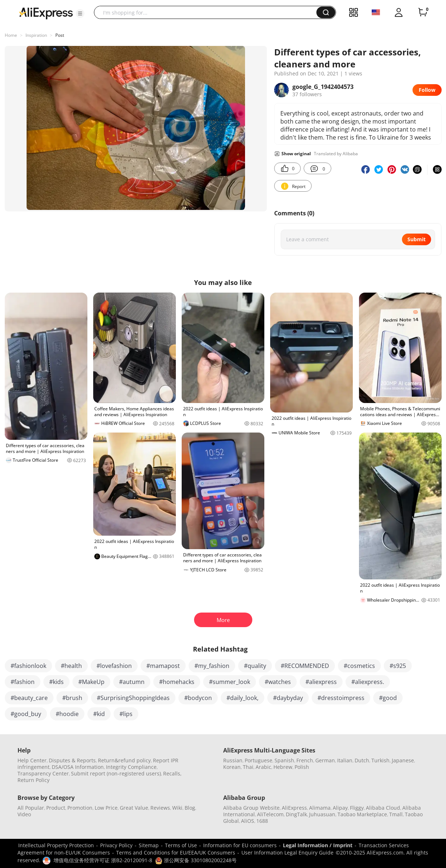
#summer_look (230, 682)
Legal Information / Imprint (318, 845)
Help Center (32, 760)
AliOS (248, 821)
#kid (99, 714)
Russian (233, 760)
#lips (126, 714)
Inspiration (36, 35)
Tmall (396, 814)
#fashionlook (28, 666)
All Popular (31, 808)
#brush (72, 698)
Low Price (106, 808)
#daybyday (288, 698)
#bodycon (198, 698)
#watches (278, 682)
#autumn (132, 682)
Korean (232, 767)
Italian (345, 760)
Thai (248, 767)
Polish (302, 767)
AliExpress (294, 808)
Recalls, (172, 773)
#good (388, 698)
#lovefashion (114, 666)
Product (56, 808)
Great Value (134, 808)
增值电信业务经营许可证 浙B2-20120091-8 (103, 860)
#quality (255, 666)
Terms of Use (181, 845)
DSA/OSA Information (78, 767)
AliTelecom (270, 814)
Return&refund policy (124, 760)
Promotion (80, 808)
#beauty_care (29, 698)
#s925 (398, 666)
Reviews (160, 808)
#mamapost (163, 666)
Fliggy (357, 808)
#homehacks (177, 682)
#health (71, 666)
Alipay (340, 808)
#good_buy (26, 714)
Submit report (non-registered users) (116, 773)
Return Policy (33, 780)
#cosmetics (359, 666)
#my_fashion (212, 666)
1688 (262, 821)
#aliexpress (321, 682)
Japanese (403, 760)
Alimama (320, 808)
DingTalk (296, 814)
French (305, 760)
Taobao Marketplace (362, 814)
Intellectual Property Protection (56, 845)
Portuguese (258, 760)
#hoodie (67, 714)
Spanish (284, 760)
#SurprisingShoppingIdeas (133, 698)
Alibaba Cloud (383, 808)
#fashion (23, 682)
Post (60, 35)
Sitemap (149, 845)
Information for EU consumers (240, 845)
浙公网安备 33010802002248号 (196, 860)
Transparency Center (43, 773)
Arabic (263, 767)
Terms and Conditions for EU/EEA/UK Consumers (176, 853)
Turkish (380, 760)
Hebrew (283, 767)
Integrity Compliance (131, 767)
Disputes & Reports (72, 760)
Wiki (177, 808)
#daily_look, (242, 698)
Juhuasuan (322, 814)
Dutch (362, 760)
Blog (190, 808)
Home (11, 35)
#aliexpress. (368, 682)
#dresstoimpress (341, 698)
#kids (56, 682)
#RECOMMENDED (305, 666)
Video (24, 814)
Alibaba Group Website (251, 808)
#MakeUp (91, 682)
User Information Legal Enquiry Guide (287, 853)
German (325, 760)
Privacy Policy (116, 845)
